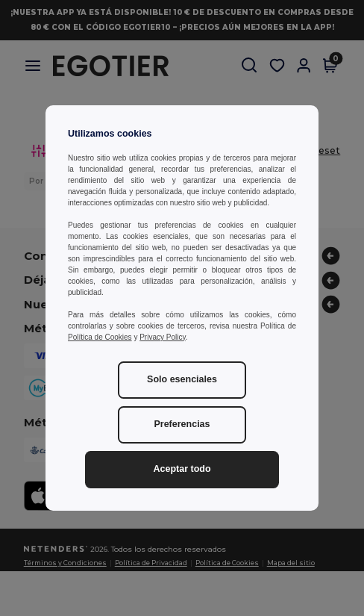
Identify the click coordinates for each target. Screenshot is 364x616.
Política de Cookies (100, 337)
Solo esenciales (182, 379)
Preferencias (182, 424)
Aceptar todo (182, 469)
